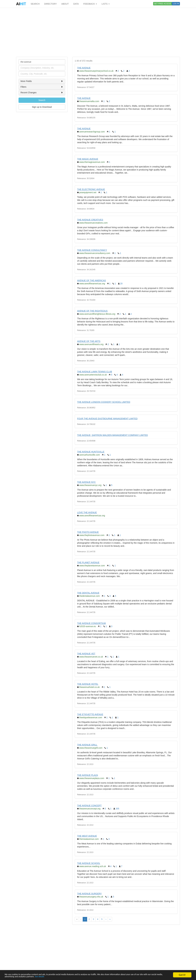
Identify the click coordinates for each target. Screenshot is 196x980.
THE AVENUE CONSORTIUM (91, 623)
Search (42, 100)
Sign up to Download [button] (42, 107)
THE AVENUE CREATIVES (90, 220)
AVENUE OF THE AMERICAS (92, 280)
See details (75, 976)
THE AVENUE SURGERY (90, 894)
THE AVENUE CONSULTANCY (92, 250)
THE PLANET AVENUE (88, 562)
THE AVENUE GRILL (87, 745)
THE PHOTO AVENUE (88, 532)
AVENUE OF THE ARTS (89, 341)
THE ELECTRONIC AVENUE (91, 189)
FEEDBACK (90, 4)
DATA (76, 4)
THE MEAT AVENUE (87, 836)
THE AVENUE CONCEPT (89, 806)
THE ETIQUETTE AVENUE (90, 714)
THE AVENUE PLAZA (88, 775)
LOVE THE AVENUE (87, 512)
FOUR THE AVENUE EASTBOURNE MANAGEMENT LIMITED (107, 419)
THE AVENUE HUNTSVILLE (91, 452)
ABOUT (65, 4)
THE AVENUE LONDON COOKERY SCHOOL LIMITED (104, 402)
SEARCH (35, 4)
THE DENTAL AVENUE (88, 593)
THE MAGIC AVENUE (88, 159)
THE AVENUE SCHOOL (89, 863)
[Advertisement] (98, 32)
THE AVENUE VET (86, 654)
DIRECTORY (51, 4)
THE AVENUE (84, 68)
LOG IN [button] (176, 4)
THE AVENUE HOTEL (88, 684)
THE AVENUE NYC (86, 482)
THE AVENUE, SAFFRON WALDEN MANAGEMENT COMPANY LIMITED (113, 435)
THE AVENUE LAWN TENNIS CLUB (95, 372)
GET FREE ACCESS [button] (163, 4)
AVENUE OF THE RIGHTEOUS (92, 311)
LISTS (106, 4)
